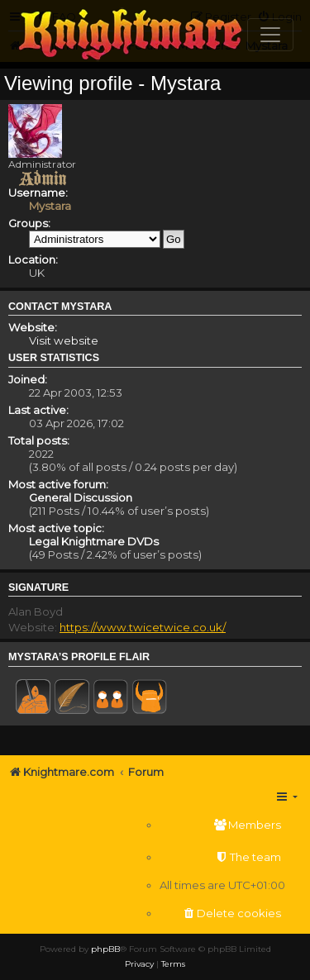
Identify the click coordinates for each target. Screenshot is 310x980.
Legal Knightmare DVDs (94, 541)
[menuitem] (222, 825)
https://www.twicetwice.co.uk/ (143, 627)
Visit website (64, 340)
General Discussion (81, 497)
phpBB (105, 949)
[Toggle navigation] (270, 35)
